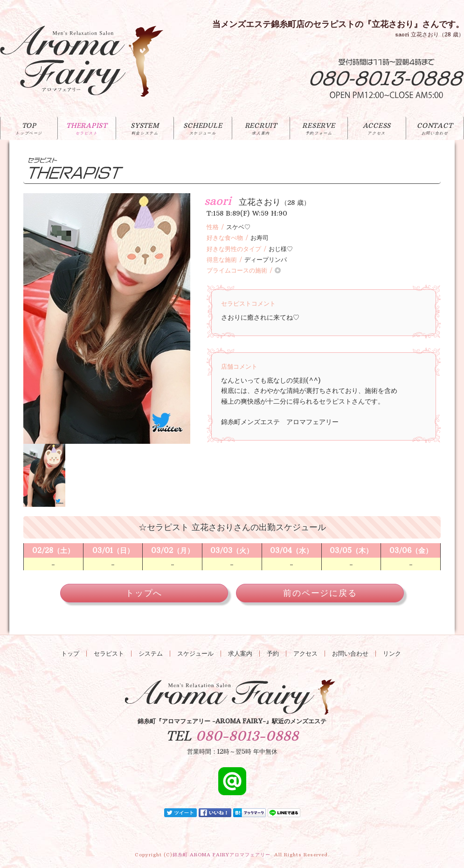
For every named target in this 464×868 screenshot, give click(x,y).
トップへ (144, 593)
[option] (107, 318)
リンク (392, 654)
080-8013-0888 (247, 736)
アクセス (305, 654)
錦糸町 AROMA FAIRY (222, 855)
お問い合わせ (350, 654)
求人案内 (240, 654)
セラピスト (109, 654)
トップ (70, 654)
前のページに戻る (320, 593)
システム (151, 654)
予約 (273, 654)
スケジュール (195, 654)
